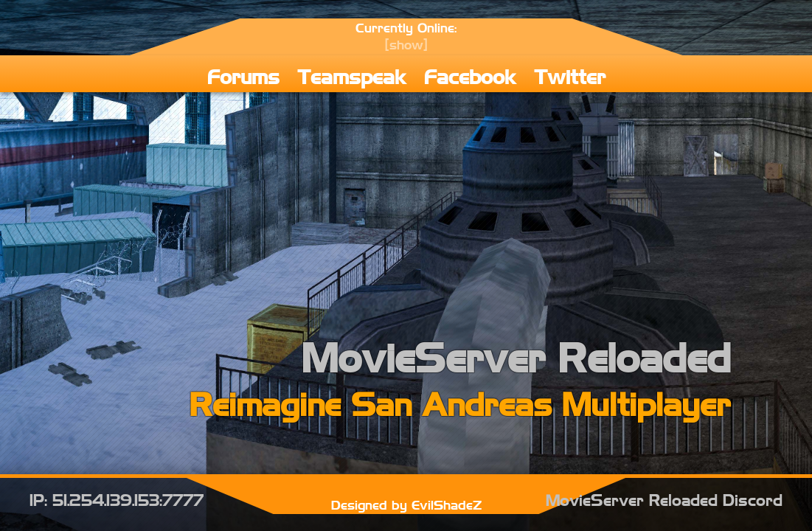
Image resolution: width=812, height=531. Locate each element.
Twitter (570, 76)
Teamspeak (352, 76)
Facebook (470, 76)
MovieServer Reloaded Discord (664, 499)
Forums (243, 76)
